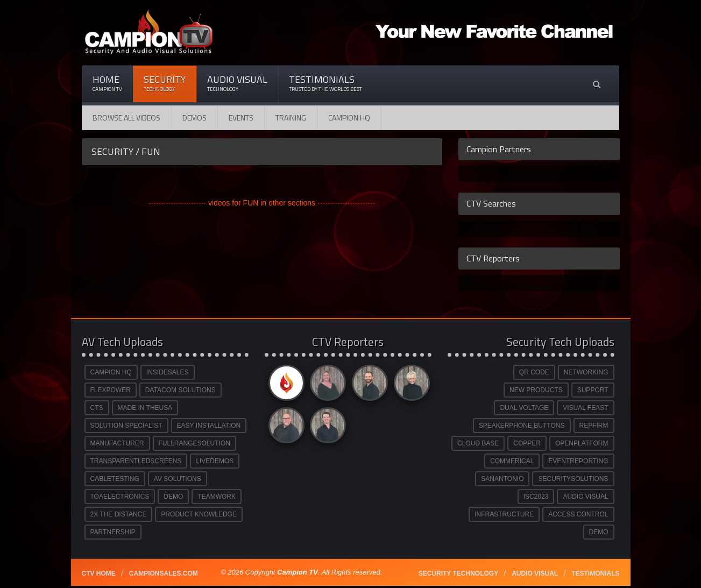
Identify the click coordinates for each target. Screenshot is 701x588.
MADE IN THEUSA (145, 408)
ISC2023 (536, 497)
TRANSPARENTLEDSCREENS (136, 461)
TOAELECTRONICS (120, 497)
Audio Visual (237, 83)
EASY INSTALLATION (209, 426)
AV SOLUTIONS (178, 479)
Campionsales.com (164, 573)
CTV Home (99, 573)
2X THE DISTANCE (119, 514)
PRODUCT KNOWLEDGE (199, 514)
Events (241, 118)
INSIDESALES (168, 372)
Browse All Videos (126, 118)
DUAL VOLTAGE (524, 408)
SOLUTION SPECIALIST (126, 426)
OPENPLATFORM (582, 443)
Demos (194, 118)
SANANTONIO (502, 479)
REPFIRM (594, 426)
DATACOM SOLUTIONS (180, 390)
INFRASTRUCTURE (504, 514)
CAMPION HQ (349, 118)
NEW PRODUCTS (536, 390)
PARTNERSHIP (113, 532)
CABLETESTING (115, 479)
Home (107, 83)
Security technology (458, 573)
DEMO (173, 497)
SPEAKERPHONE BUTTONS (522, 426)
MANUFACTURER (117, 443)
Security (165, 83)
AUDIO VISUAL (585, 497)
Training (291, 118)
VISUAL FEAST (585, 408)
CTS (97, 408)
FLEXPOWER (111, 390)
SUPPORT (593, 390)
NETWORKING (586, 372)
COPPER (527, 443)
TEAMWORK (217, 497)
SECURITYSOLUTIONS (573, 479)
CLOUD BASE (478, 443)
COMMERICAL (512, 461)
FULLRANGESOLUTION (194, 443)
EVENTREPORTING (578, 461)
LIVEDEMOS (215, 461)
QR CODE (534, 372)
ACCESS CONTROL (578, 514)
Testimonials (325, 83)
